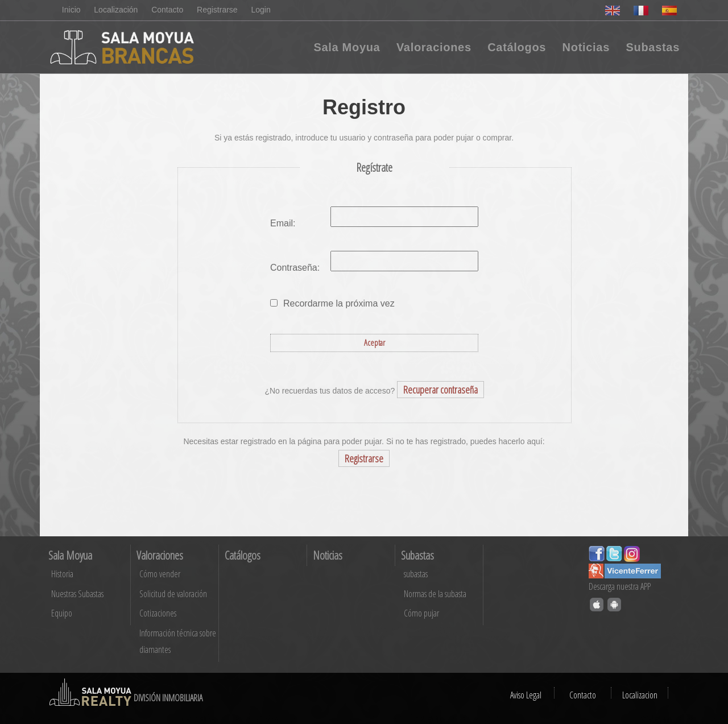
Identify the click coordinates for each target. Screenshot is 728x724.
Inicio (71, 10)
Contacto (167, 10)
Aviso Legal (526, 695)
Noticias (586, 47)
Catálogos (517, 47)
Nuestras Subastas (77, 594)
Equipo (62, 613)
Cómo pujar (421, 613)
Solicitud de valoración (173, 594)
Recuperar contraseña (440, 390)
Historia (62, 574)
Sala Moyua (347, 47)
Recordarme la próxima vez (339, 303)
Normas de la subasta (435, 594)
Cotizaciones (158, 613)
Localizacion (640, 695)
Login (261, 10)
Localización (116, 10)
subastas (416, 574)
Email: (283, 223)
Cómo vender (160, 574)
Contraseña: (295, 268)
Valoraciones (434, 47)
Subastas (653, 47)
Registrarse (217, 10)
